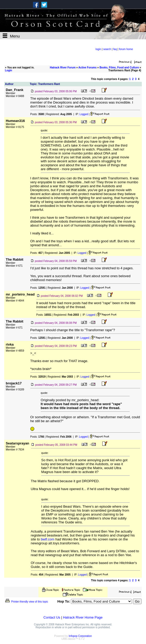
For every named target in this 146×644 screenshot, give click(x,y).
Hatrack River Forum (63, 68)
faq (115, 49)
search (107, 49)
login (98, 49)
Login (9, 70)
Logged (84, 114)
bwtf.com (48, 539)
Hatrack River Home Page (83, 617)
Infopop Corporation (80, 636)
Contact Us (52, 617)
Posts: (37, 114)
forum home (126, 49)
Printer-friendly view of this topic (26, 602)
